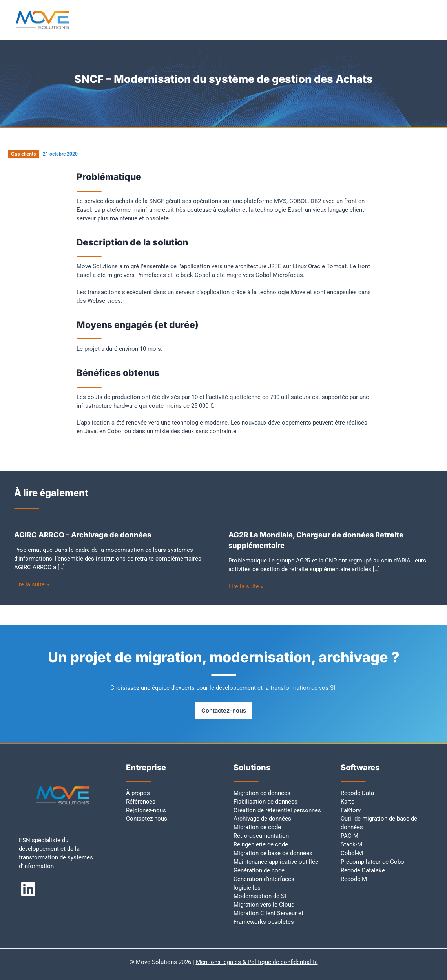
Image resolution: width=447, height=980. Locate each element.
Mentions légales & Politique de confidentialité (257, 962)
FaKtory (351, 810)
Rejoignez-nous (146, 810)
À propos (138, 793)
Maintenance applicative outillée (276, 862)
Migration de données (262, 793)
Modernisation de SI (260, 896)
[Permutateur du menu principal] (431, 20)
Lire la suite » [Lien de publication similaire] (32, 584)
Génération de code (259, 870)
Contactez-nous (224, 711)
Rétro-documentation (261, 836)
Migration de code (257, 827)
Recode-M (354, 879)
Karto (348, 802)
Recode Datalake (363, 870)
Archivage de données (262, 819)
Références (141, 802)
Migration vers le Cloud (264, 905)
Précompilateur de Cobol (373, 862)
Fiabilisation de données (265, 802)
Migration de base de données (273, 853)
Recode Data (357, 793)
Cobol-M (352, 853)
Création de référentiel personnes (277, 810)
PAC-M (349, 836)
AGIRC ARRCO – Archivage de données (83, 535)
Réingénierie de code (261, 844)
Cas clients (24, 154)
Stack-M (351, 844)
